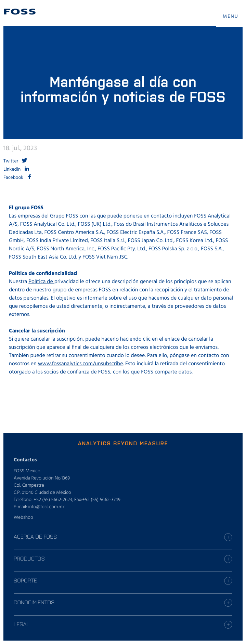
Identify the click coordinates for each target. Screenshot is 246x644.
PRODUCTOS (29, 558)
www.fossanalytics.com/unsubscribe (81, 364)
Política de (41, 282)
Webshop (23, 518)
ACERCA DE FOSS (35, 537)
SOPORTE (25, 580)
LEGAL (22, 624)
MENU (231, 17)
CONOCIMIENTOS (34, 602)
